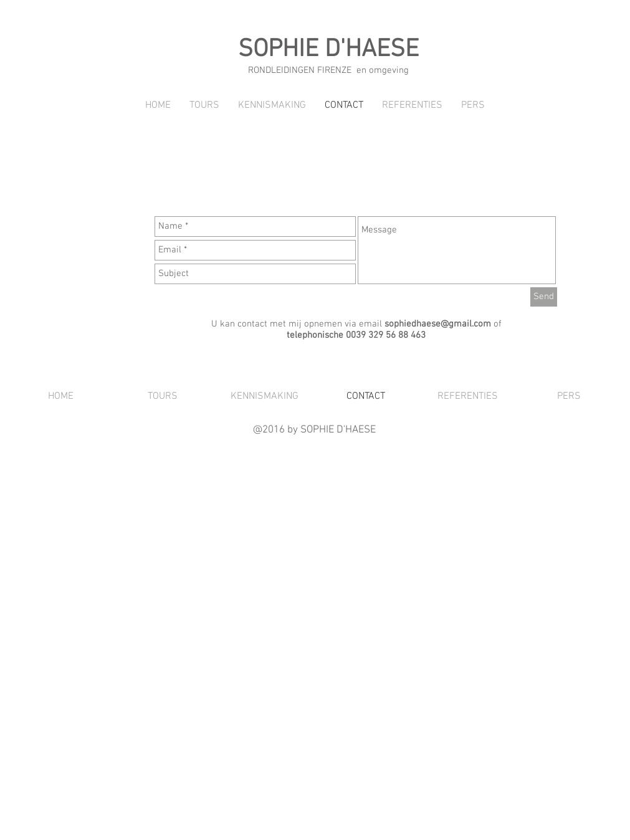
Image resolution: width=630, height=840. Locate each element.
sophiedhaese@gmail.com (438, 324)
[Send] (544, 297)
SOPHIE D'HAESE (328, 50)
